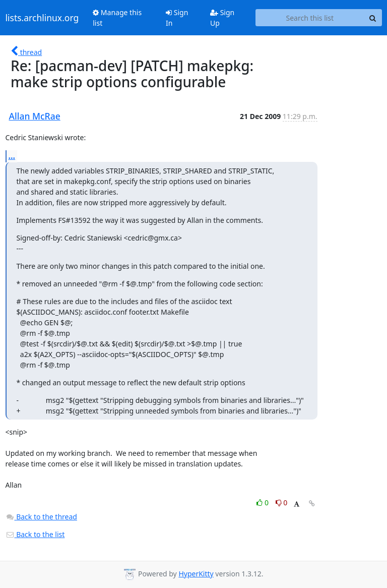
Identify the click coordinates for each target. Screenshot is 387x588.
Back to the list (35, 534)
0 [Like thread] (263, 503)
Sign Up (222, 18)
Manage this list (117, 18)
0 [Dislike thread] (282, 503)
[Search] (373, 18)
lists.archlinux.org (42, 18)
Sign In (177, 18)
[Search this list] (310, 18)
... (12, 156)
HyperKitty (196, 574)
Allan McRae (35, 116)
